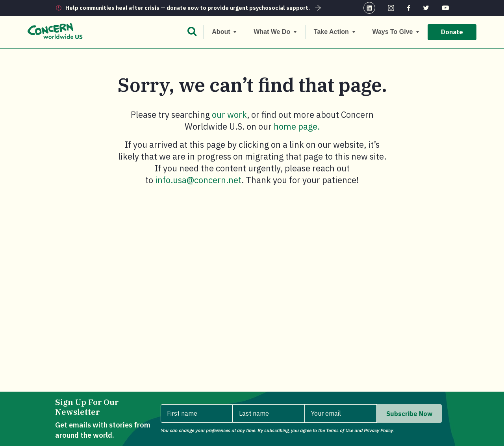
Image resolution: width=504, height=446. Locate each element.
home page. (297, 126)
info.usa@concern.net (198, 180)
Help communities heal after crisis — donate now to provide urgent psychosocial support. (194, 8)
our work (229, 114)
